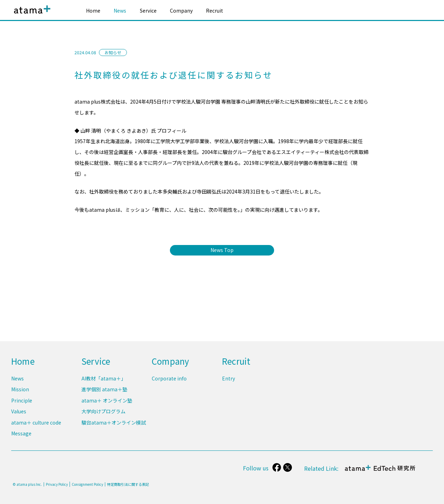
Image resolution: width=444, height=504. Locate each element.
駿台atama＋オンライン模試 (114, 423)
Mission (20, 391)
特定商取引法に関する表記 (128, 484)
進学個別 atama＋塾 (104, 391)
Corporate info (169, 380)
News (120, 10)
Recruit (214, 10)
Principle (22, 401)
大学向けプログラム (103, 412)
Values (19, 412)
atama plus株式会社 (31, 15)
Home (93, 10)
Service (148, 10)
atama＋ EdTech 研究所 (380, 472)
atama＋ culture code (36, 423)
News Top (222, 250)
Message (21, 434)
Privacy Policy (57, 484)
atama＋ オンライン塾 (107, 401)
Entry (228, 380)
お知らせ (113, 52)
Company (181, 10)
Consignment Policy (87, 484)
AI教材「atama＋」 (104, 380)
